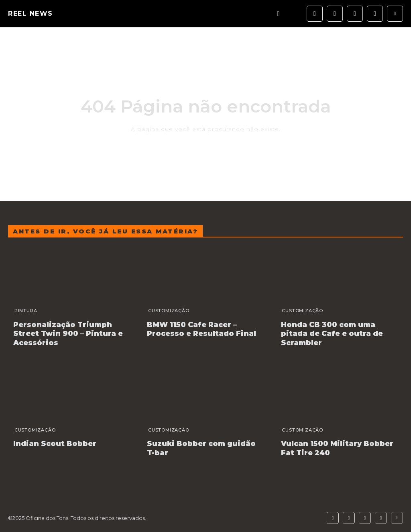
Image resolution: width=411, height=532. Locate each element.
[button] (278, 14)
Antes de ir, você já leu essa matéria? (105, 231)
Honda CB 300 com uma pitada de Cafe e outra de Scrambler (338, 328)
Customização (165, 311)
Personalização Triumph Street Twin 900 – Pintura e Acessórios (71, 332)
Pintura (22, 311)
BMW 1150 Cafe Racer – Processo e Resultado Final (197, 328)
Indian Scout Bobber (51, 441)
